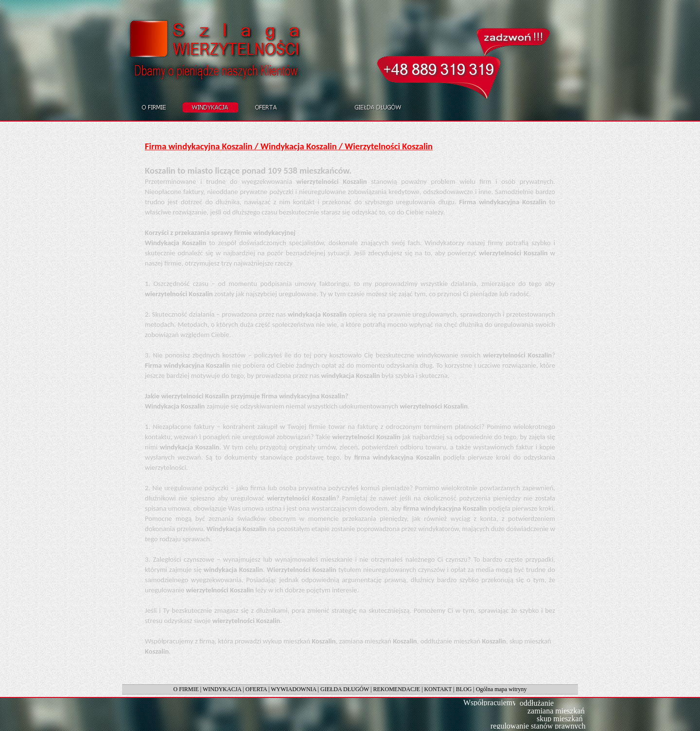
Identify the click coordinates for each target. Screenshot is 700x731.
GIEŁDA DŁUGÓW (345, 689)
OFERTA (256, 689)
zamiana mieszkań (556, 711)
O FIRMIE (186, 689)
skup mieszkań (560, 719)
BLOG (464, 689)
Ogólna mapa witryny (501, 689)
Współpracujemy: (491, 703)
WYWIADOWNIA (293, 689)
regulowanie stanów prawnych (538, 726)
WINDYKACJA (222, 689)
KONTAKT (438, 689)
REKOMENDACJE (397, 689)
